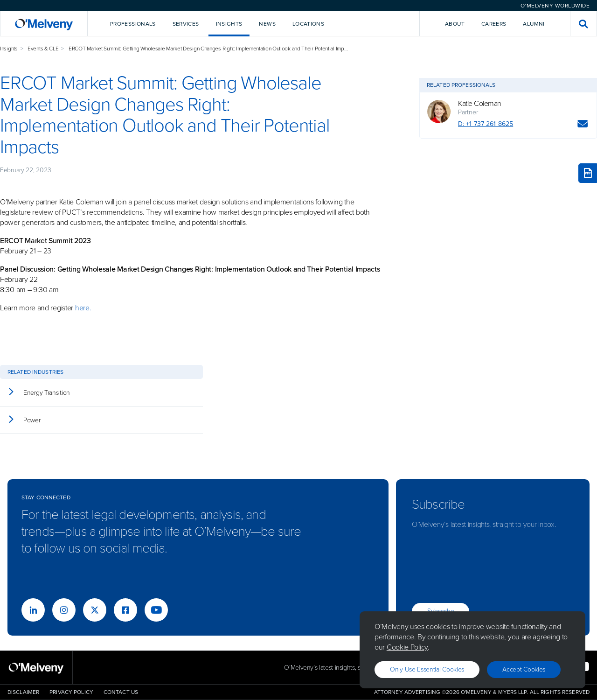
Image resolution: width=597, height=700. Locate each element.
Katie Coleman (480, 104)
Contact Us (121, 692)
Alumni (534, 24)
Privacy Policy (71, 692)
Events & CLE (43, 49)
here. (83, 308)
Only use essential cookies (427, 669)
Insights (9, 49)
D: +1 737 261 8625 (486, 124)
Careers (494, 24)
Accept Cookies (524, 669)
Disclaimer (23, 692)
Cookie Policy (407, 647)
